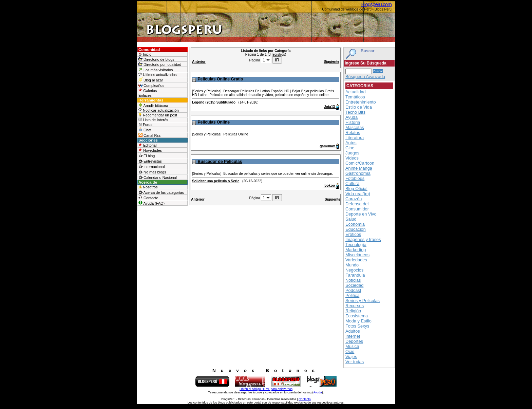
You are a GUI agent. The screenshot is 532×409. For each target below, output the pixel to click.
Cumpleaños (151, 85)
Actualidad (356, 92)
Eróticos (353, 234)
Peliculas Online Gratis (220, 79)
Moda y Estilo (358, 321)
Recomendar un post (158, 115)
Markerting (356, 250)
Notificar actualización (159, 110)
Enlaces (145, 95)
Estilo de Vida (359, 107)
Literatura (355, 138)
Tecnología (356, 245)
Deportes (354, 341)
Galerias (148, 90)
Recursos (355, 306)
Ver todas (355, 362)
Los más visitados (156, 70)
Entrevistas (150, 161)
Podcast (353, 290)
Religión (353, 311)
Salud (351, 219)
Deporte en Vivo (361, 214)
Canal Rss (149, 135)
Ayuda (351, 117)
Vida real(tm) (358, 194)
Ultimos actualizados (158, 75)
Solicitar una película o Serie (216, 181)
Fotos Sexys (357, 326)
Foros (145, 125)
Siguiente (331, 62)
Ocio (350, 351)
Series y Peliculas (363, 301)
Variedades (356, 260)
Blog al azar (151, 80)
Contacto (148, 198)
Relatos (353, 133)
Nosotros (148, 187)
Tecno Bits (355, 112)
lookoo (330, 185)
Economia (355, 224)
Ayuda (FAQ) (151, 203)
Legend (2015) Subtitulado (214, 102)
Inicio (145, 54)
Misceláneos (357, 255)
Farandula (355, 275)
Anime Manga (359, 168)
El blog (147, 155)
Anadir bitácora (153, 105)
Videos (352, 158)
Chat (145, 130)
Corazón (354, 199)
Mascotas (355, 127)
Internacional (151, 166)
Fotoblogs (355, 178)
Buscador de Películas (220, 162)
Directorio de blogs (156, 59)
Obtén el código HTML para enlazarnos (266, 389)
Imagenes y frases (363, 239)
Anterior (199, 62)
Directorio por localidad (160, 64)
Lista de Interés (153, 120)
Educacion (356, 229)
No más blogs (152, 172)
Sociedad (354, 285)
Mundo (352, 265)
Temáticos (355, 97)
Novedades (150, 150)
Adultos (353, 331)
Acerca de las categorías (161, 192)
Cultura (352, 183)
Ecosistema (357, 316)
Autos (351, 143)
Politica (352, 295)
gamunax (328, 146)
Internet (353, 336)
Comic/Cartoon (360, 163)
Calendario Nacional (158, 177)
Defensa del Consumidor (357, 206)
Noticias (353, 280)
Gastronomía (358, 173)
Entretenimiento (361, 102)
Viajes (351, 357)
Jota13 (330, 107)
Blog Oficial (356, 189)
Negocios (354, 270)
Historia (353, 122)
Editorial (147, 145)
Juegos (352, 153)
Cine (350, 148)
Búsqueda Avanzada (365, 77)
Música (352, 346)
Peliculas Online (214, 122)
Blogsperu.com (376, 4)
